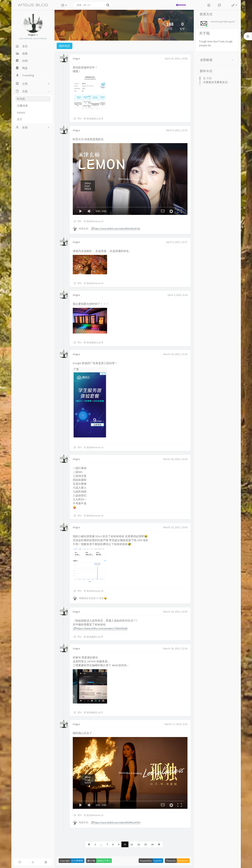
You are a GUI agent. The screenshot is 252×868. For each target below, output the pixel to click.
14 (152, 844)
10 (125, 844)
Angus (76, 58)
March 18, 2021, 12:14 (175, 648)
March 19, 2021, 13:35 (175, 612)
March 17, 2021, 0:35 (176, 724)
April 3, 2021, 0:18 (177, 295)
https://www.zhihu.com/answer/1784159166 (100, 628)
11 (132, 844)
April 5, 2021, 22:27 (177, 242)
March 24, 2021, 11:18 (175, 459)
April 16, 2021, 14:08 (176, 58)
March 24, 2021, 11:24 (175, 354)
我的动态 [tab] (65, 46)
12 (139, 844)
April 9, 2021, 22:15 (177, 130)
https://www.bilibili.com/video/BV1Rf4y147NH (116, 822)
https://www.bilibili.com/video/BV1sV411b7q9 (116, 229)
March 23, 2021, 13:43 (175, 527)
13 (146, 844)
